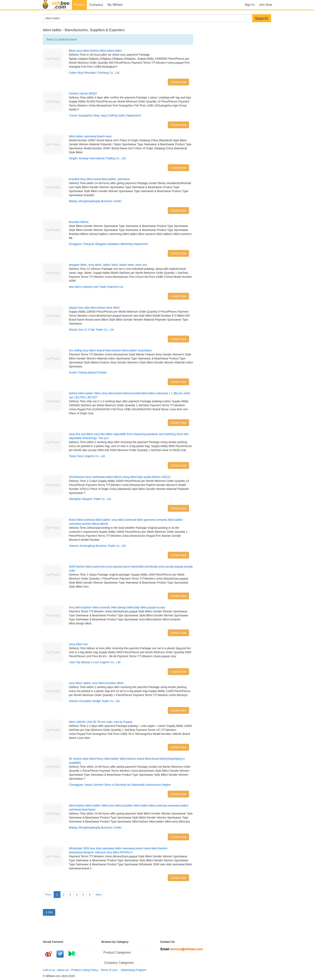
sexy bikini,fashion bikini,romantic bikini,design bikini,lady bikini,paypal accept (117, 607)
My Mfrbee (115, 5)
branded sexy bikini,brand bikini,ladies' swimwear (99, 179)
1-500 (49, 912)
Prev (48, 895)
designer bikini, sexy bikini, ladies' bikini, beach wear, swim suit (108, 265)
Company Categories (119, 963)
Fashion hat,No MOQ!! (83, 93)
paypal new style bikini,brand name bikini (94, 308)
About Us (63, 970)
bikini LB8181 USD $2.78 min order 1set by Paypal (100, 722)
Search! (262, 18)
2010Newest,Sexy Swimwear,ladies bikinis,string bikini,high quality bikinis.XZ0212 (120, 477)
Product (79, 5)
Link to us (49, 970)
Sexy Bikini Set (78, 644)
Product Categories (117, 952)
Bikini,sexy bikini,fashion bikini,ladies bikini (95, 51)
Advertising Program (133, 970)
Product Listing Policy (85, 970)
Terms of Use (109, 970)
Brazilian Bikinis (79, 222)
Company (96, 5)
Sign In (250, 5)
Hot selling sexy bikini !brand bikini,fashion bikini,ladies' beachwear (110, 350)
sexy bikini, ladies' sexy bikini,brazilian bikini (96, 683)
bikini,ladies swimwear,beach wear (90, 136)
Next (99, 895)
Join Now (266, 5)
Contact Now (178, 82)
